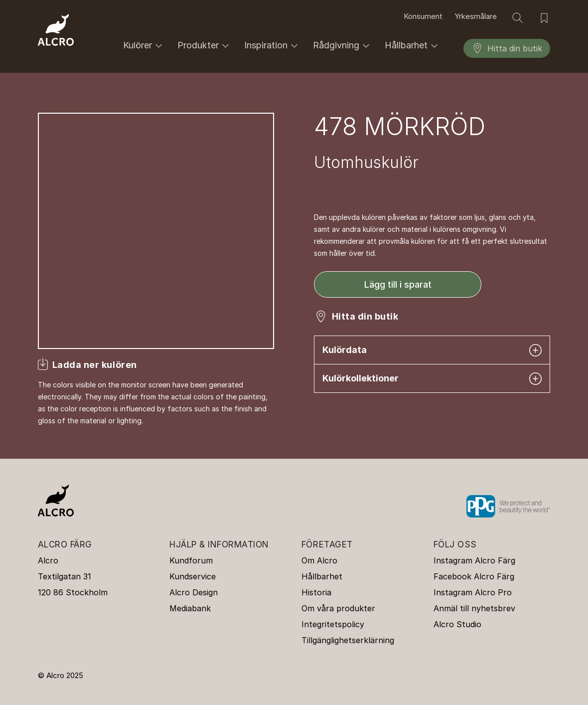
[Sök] (518, 18)
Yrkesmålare (476, 16)
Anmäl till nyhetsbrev (474, 608)
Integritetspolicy (333, 624)
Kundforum (191, 560)
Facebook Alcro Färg (474, 576)
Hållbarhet (413, 46)
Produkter (205, 46)
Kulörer (144, 46)
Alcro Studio (457, 624)
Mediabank (190, 608)
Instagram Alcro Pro (473, 592)
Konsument (423, 16)
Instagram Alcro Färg (474, 560)
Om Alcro (319, 560)
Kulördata (432, 350)
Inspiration (273, 46)
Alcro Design (194, 592)
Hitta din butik (507, 48)
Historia (316, 592)
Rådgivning (343, 46)
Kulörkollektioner (432, 379)
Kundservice (193, 576)
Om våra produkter (338, 608)
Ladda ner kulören (95, 365)
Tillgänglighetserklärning (348, 640)
